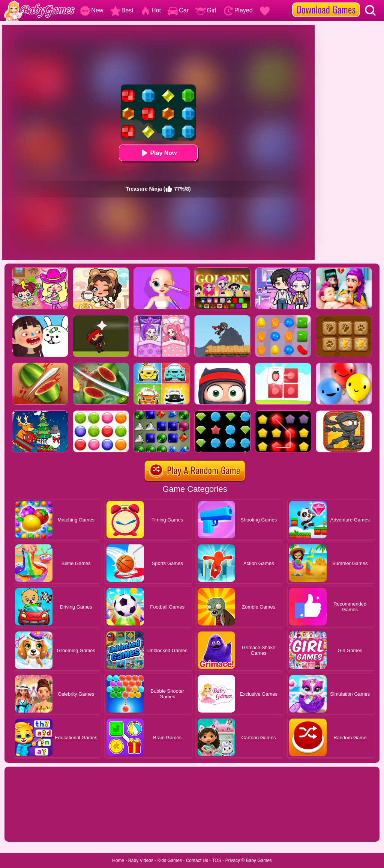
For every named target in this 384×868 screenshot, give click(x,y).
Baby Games (259, 860)
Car (178, 10)
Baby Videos (141, 860)
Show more (30, 827)
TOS (217, 860)
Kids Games (170, 860)
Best (122, 10)
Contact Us (197, 860)
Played (238, 10)
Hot (151, 10)
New (91, 10)
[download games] (326, 3)
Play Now (158, 153)
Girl (206, 10)
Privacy (233, 860)
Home (118, 860)
